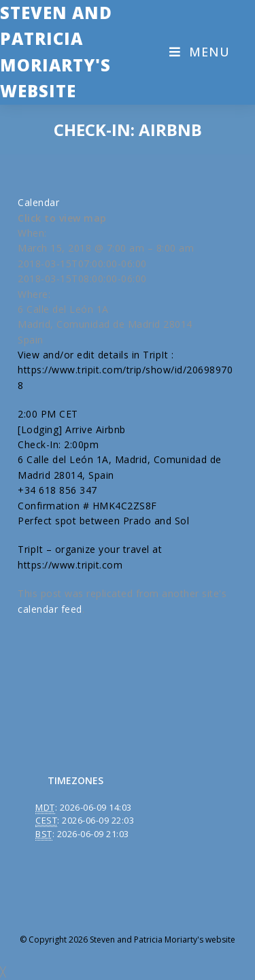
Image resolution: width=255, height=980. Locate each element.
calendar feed (50, 609)
